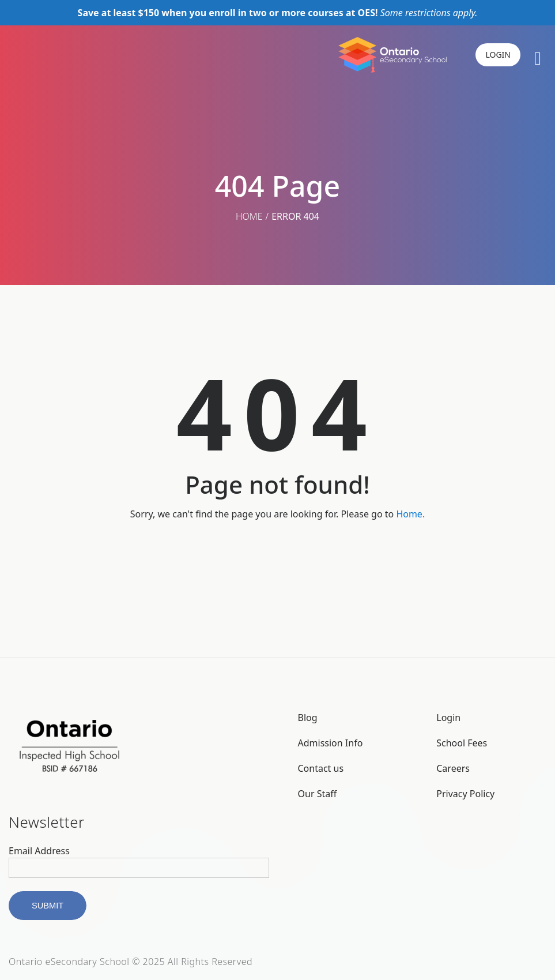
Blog (308, 718)
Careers (453, 768)
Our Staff (318, 794)
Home (249, 216)
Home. (410, 514)
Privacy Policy (465, 794)
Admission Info (331, 743)
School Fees (462, 743)
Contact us (321, 768)
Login (448, 718)
